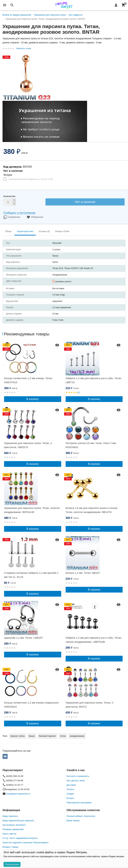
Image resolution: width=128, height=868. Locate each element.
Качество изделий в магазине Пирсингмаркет (26, 843)
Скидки (70, 794)
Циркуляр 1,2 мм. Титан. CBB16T (24, 638)
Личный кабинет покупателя (81, 816)
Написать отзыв (24, 48)
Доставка (71, 785)
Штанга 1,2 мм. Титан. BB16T (83, 573)
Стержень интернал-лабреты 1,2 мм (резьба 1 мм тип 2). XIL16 (31, 575)
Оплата (70, 789)
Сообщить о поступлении (19, 213)
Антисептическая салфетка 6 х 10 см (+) (31, 179)
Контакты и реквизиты (78, 776)
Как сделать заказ (76, 781)
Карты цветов (9, 834)
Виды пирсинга (10, 816)
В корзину (33, 399)
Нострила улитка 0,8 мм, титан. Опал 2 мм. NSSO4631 (91, 445)
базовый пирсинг (48, 736)
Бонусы (70, 798)
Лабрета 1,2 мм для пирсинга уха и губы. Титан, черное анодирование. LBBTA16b (94, 640)
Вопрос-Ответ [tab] (62, 231)
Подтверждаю (12, 864)
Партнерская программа (79, 803)
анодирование (77, 736)
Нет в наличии (85, 202)
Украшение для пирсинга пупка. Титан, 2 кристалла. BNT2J (89, 705)
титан (63, 736)
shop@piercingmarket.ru (18, 794)
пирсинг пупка (18, 736)
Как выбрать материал (14, 825)
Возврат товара (10, 847)
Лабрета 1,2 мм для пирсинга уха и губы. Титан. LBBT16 (94, 380)
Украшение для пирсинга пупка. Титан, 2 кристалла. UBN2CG (28, 445)
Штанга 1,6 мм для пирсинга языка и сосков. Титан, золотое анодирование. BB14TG (92, 510)
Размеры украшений (13, 829)
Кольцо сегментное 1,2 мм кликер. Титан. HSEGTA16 (28, 380)
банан (32, 736)
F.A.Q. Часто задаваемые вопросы (20, 838)
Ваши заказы (73, 820)
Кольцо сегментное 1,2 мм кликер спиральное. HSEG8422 (32, 705)
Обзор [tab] (8, 231)
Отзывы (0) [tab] (44, 231)
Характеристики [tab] (25, 231)
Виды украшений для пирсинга (18, 820)
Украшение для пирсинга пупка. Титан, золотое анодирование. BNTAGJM (32, 510)
